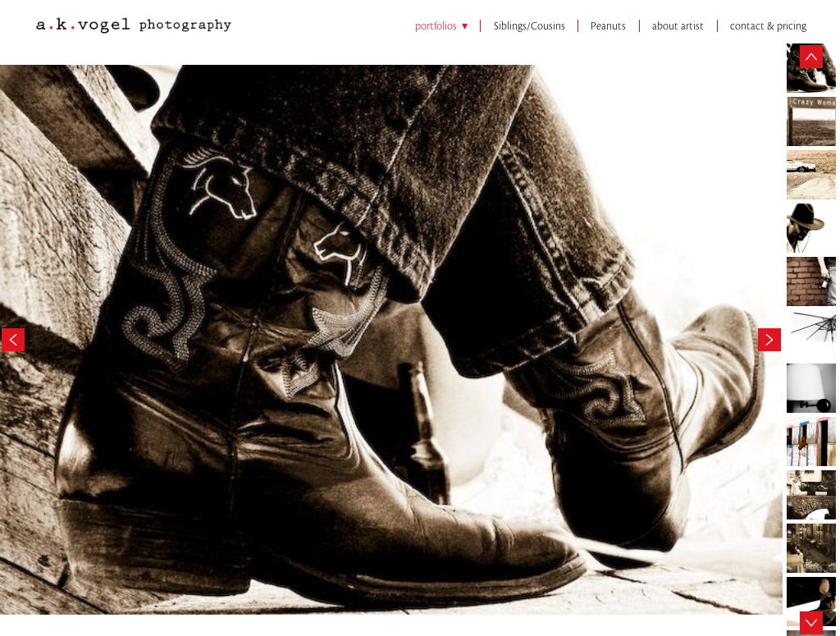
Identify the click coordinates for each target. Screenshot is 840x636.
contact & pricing (768, 26)
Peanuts (608, 26)
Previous (13, 335)
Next (769, 335)
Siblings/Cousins (530, 26)
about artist (678, 26)
